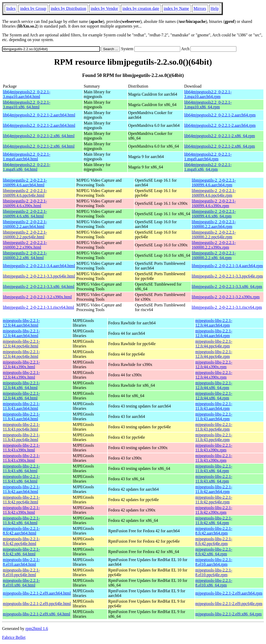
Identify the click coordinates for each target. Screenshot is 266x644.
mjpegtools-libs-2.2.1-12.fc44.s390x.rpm (214, 364)
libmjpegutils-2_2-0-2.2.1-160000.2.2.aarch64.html (25, 224)
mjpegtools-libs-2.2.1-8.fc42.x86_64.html (21, 552)
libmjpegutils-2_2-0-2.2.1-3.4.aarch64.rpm (227, 266)
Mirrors (200, 8)
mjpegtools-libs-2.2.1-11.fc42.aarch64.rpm (214, 489)
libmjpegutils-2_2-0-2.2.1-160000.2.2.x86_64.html (25, 255)
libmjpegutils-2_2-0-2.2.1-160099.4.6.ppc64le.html (25, 193)
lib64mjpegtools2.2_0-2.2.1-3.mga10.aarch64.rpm (208, 94)
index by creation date (141, 8)
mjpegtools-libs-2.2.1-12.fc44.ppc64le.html (21, 344)
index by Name (176, 8)
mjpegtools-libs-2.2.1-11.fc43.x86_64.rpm (214, 468)
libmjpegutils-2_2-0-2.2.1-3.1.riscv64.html (38, 307)
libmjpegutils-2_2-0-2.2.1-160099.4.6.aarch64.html (25, 183)
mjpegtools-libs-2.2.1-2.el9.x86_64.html (36, 614)
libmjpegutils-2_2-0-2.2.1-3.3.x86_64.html (39, 287)
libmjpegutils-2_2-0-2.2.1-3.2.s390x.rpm (226, 297)
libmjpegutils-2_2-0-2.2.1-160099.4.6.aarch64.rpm (214, 183)
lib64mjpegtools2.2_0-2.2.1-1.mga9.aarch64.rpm (208, 157)
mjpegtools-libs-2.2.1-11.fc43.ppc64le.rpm (214, 427)
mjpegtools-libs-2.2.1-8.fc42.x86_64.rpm (214, 552)
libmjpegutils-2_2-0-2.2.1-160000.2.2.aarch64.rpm (214, 224)
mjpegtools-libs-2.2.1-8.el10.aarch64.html (21, 562)
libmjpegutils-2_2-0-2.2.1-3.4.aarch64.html (39, 266)
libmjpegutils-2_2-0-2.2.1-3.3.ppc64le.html (39, 276)
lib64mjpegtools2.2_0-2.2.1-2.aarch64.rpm (220, 115)
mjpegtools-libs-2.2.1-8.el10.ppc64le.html (21, 572)
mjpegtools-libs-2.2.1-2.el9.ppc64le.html (37, 604)
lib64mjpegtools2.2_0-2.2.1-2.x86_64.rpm (220, 136)
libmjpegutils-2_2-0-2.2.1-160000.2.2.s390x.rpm (214, 245)
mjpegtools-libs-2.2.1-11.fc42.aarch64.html (21, 489)
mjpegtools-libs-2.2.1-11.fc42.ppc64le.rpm (214, 500)
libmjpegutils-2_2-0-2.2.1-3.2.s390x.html (37, 297)
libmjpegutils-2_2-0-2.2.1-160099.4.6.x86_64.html (25, 214)
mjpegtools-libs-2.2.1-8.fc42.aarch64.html (21, 531)
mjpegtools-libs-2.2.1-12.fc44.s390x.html (21, 364)
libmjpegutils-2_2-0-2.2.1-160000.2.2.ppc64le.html (25, 235)
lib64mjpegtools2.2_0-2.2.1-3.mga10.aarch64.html (27, 94)
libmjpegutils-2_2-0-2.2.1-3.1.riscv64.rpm (227, 307)
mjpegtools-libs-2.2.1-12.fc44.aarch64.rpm (214, 323)
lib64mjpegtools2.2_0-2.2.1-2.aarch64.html (39, 115)
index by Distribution (68, 8)
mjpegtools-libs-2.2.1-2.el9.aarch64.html (37, 593)
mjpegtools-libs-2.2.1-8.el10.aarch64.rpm (214, 562)
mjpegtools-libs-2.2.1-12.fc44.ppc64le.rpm (214, 344)
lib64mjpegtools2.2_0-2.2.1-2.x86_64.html (39, 136)
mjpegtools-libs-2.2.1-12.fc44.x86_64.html (21, 385)
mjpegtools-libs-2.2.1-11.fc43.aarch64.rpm (214, 406)
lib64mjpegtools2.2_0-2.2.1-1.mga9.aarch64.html (27, 157)
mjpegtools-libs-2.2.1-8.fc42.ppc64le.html (21, 541)
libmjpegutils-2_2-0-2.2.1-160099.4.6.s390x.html (25, 203)
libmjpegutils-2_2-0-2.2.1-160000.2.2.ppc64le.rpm (214, 235)
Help (215, 8)
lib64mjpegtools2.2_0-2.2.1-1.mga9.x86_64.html (27, 167)
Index (11, 8)
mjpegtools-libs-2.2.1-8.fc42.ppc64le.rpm (214, 541)
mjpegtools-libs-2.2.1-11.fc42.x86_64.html (21, 520)
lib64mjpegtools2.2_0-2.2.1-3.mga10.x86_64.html (27, 105)
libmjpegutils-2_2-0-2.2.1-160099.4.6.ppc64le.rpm (214, 193)
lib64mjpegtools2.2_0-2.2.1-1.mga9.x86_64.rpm (208, 167)
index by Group (33, 8)
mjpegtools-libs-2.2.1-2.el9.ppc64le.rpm (229, 604)
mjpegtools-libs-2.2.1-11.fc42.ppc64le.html (21, 500)
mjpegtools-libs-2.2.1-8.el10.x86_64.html (21, 583)
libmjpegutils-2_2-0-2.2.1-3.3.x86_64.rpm (227, 287)
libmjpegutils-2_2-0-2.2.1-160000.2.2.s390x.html (25, 245)
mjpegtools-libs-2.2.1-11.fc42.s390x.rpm (214, 510)
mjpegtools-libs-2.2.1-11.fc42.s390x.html (21, 510)
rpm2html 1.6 (37, 629)
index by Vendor (104, 8)
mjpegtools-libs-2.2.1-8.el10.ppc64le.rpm (214, 572)
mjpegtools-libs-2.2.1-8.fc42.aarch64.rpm (214, 531)
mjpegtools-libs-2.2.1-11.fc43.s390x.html (21, 448)
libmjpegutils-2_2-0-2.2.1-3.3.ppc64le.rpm (227, 276)
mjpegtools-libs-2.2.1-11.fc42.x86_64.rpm (214, 520)
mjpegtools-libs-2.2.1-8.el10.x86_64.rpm (214, 583)
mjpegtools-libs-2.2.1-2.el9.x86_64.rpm (229, 614)
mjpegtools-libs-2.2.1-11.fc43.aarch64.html (21, 406)
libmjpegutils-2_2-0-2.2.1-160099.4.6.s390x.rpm (214, 203)
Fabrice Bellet (14, 637)
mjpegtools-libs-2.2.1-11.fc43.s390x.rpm (214, 448)
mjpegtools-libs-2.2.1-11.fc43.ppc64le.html (21, 427)
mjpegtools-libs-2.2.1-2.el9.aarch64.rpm (229, 593)
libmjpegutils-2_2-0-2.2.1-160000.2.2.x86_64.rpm (214, 255)
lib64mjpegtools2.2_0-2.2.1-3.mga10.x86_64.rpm (208, 105)
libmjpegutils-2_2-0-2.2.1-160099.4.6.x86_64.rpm (214, 214)
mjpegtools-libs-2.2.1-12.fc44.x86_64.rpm (214, 385)
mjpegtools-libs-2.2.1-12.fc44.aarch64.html (21, 323)
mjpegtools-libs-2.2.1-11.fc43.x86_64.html (21, 468)
